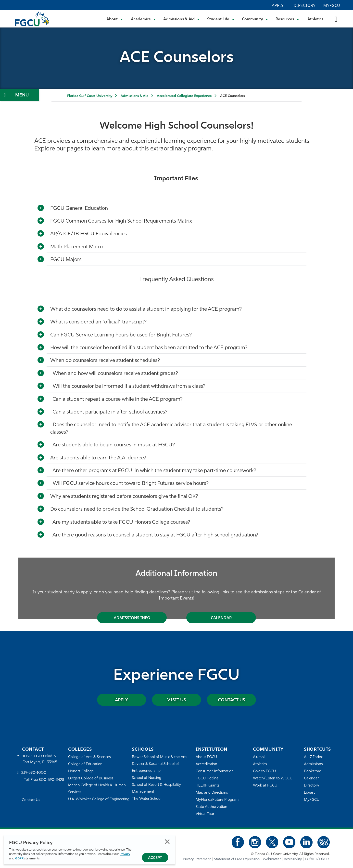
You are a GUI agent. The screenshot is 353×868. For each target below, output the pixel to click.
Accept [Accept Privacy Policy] (155, 858)
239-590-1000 (34, 773)
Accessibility (293, 859)
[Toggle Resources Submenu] (287, 19)
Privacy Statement (197, 859)
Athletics (315, 19)
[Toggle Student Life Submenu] (221, 19)
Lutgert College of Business (91, 779)
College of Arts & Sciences (89, 757)
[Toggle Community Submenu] (255, 19)
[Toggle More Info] (41, 208)
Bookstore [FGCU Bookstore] (313, 771)
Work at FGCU (265, 786)
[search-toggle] (336, 19)
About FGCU (206, 757)
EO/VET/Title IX (317, 859)
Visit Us (176, 700)
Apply (278, 6)
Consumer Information (215, 771)
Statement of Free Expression (237, 859)
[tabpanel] (176, 588)
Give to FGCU (264, 771)
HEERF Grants (208, 786)
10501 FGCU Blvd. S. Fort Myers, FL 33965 (40, 759)
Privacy (125, 854)
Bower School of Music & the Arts (160, 757)
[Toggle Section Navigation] (19, 95)
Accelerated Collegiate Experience (184, 96)
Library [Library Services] (310, 793)
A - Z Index (313, 757)
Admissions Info (132, 618)
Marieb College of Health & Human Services (97, 789)
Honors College (81, 771)
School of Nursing (147, 778)
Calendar (221, 618)
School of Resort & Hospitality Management (156, 788)
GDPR (19, 859)
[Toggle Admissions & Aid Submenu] (182, 19)
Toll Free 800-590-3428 (44, 780)
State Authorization (211, 807)
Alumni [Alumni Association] (259, 757)
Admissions (313, 764)
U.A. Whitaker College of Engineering (99, 799)
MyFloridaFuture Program (217, 800)
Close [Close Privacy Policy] (167, 842)
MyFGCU (332, 6)
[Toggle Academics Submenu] (143, 19)
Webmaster (272, 859)
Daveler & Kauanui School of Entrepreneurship (155, 768)
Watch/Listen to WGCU (273, 779)
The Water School (147, 799)
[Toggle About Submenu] (115, 19)
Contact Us (232, 700)
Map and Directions (212, 793)
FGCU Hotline (207, 779)
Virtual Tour (205, 814)
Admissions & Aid (135, 96)
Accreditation (206, 764)
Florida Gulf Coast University (90, 96)
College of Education (85, 764)
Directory (305, 6)
